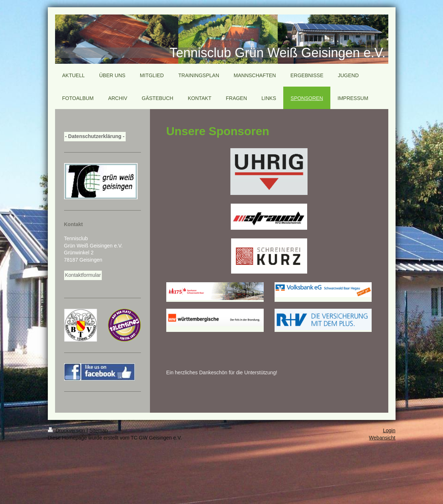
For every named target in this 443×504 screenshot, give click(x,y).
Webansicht (382, 438)
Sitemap (99, 430)
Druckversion (67, 430)
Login (389, 430)
